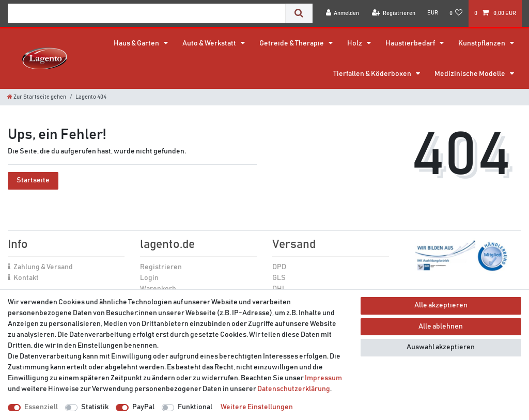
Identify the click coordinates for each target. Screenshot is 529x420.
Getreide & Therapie (292, 43)
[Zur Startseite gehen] (37, 97)
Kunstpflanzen (482, 43)
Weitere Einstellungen (257, 407)
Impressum (323, 378)
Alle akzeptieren (441, 305)
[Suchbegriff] (147, 13)
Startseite (33, 180)
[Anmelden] (343, 13)
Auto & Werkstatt (210, 43)
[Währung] (432, 13)
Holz (355, 43)
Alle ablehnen (441, 326)
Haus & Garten (137, 43)
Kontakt (26, 278)
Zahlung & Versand (43, 267)
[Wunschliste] (456, 13)
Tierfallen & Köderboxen (373, 74)
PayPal (143, 407)
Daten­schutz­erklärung (294, 389)
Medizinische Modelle (470, 74)
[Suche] (299, 13)
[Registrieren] (394, 13)
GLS (279, 278)
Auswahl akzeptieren (441, 347)
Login (149, 278)
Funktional (195, 407)
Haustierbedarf (411, 43)
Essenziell (41, 407)
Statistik (95, 407)
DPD (279, 267)
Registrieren (161, 267)
